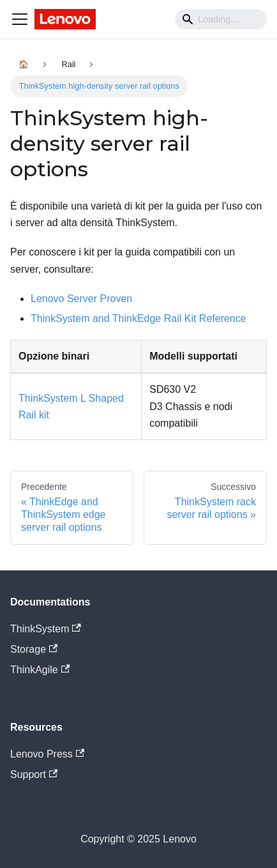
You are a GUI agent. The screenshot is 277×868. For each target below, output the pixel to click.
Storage (34, 649)
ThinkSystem (46, 629)
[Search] (221, 19)
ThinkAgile (40, 670)
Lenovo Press (47, 754)
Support (34, 774)
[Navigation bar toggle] (20, 19)
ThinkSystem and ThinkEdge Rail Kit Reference (138, 318)
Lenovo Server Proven (81, 299)
